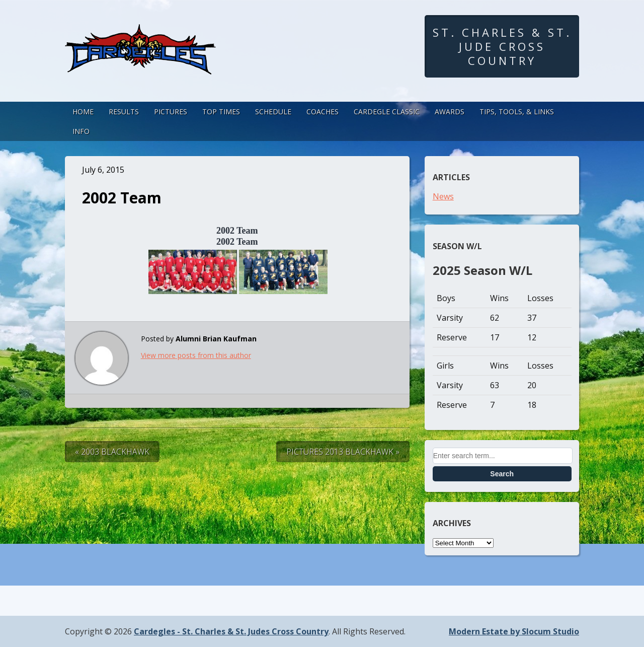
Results (124, 112)
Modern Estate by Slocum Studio (514, 631)
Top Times (221, 112)
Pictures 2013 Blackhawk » (343, 452)
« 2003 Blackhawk (112, 452)
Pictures (171, 112)
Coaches (323, 112)
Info (81, 131)
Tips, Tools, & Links (517, 112)
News (443, 196)
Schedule (273, 112)
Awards (450, 112)
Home (83, 112)
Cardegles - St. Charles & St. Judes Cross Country (231, 631)
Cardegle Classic (387, 112)
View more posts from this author (196, 355)
